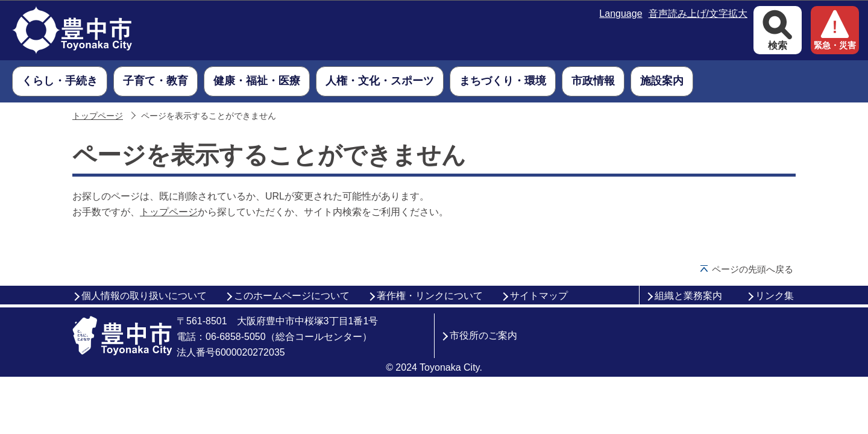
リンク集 (775, 296)
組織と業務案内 (688, 296)
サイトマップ (539, 296)
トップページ (98, 116)
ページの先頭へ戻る (753, 269)
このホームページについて (292, 296)
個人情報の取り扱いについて (144, 296)
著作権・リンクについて (430, 296)
